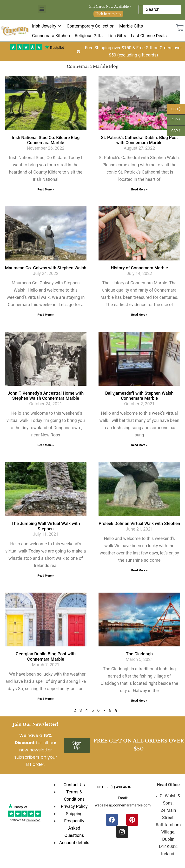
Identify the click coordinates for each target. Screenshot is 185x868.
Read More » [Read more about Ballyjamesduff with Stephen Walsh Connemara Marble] (139, 445)
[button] (42, 9)
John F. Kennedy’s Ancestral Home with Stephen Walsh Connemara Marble (46, 396)
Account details (74, 843)
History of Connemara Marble (139, 268)
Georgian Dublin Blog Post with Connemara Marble (46, 656)
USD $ (174, 110)
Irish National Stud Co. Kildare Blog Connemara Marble (46, 140)
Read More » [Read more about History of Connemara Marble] (139, 315)
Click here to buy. (108, 14)
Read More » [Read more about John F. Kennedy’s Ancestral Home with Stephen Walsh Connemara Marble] (46, 445)
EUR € (174, 121)
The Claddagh (139, 654)
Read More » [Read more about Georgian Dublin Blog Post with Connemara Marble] (46, 699)
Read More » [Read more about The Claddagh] (139, 701)
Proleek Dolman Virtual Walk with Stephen (139, 523)
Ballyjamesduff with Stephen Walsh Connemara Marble (139, 396)
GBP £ (174, 132)
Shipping (74, 814)
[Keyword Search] (162, 10)
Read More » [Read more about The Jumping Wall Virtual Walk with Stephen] (46, 576)
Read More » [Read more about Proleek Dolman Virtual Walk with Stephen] (139, 570)
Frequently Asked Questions (74, 828)
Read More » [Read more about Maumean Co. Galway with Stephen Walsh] (46, 315)
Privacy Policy (74, 806)
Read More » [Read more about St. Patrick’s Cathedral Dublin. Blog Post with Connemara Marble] (139, 189)
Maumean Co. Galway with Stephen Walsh (46, 268)
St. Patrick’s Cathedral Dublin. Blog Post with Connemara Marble (139, 140)
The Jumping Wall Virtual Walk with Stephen (46, 526)
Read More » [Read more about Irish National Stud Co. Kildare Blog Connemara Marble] (46, 189)
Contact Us (74, 785)
